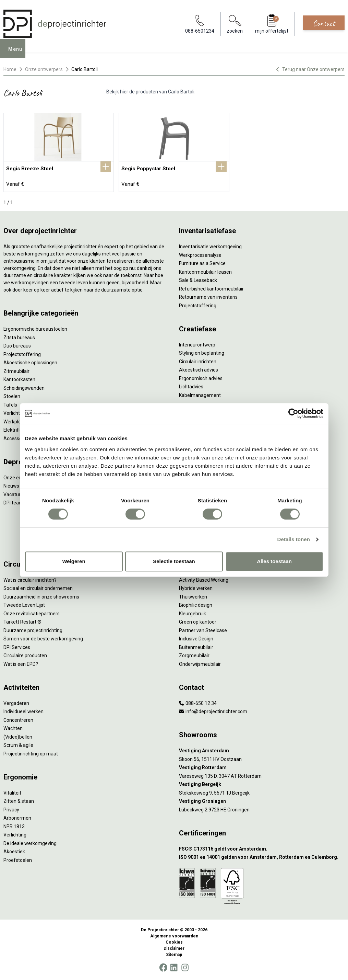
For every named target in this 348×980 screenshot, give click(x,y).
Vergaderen (16, 703)
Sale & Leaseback (198, 280)
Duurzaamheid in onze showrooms (41, 597)
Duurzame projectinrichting (33, 630)
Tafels (10, 405)
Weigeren (74, 561)
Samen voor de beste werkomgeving (43, 639)
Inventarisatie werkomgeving (210, 247)
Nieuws (11, 486)
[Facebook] (163, 968)
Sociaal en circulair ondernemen (38, 588)
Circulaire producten (25, 656)
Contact (324, 23)
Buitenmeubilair (196, 647)
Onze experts (18, 478)
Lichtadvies (191, 387)
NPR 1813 (14, 827)
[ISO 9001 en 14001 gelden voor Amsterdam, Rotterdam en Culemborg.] (262, 857)
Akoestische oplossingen (30, 363)
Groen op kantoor (198, 622)
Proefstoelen (18, 860)
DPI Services (17, 647)
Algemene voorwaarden (174, 936)
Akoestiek (14, 852)
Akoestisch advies (199, 370)
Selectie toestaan (174, 561)
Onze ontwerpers (44, 69)
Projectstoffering (22, 354)
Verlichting (15, 413)
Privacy (11, 810)
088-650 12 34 (198, 703)
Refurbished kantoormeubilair (211, 289)
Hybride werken (196, 588)
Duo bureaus (17, 346)
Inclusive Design (196, 639)
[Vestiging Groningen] (262, 801)
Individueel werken (23, 711)
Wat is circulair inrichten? (30, 580)
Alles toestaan (274, 561)
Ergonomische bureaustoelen (35, 329)
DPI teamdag (17, 503)
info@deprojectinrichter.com (213, 711)
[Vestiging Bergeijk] (262, 784)
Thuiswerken (193, 597)
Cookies (174, 942)
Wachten (13, 728)
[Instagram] (185, 968)
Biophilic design (196, 605)
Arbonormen (17, 818)
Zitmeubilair (16, 371)
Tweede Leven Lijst (24, 605)
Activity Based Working (204, 580)
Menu (17, 54)
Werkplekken (17, 422)
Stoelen (12, 396)
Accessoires (17, 438)
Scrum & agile (18, 745)
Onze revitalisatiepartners (32, 614)
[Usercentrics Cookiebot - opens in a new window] (293, 413)
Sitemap (174, 955)
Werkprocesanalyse (200, 255)
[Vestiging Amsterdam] (262, 751)
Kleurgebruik (193, 614)
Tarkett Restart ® (22, 622)
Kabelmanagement (200, 395)
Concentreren (18, 720)
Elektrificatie (17, 430)
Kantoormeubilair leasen (205, 272)
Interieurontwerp (197, 345)
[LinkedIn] (174, 968)
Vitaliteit (12, 793)
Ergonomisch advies (201, 378)
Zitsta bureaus (19, 338)
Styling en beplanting (202, 353)
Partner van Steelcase (203, 630)
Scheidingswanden (24, 388)
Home (10, 69)
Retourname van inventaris (208, 297)
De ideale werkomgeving (30, 843)
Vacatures (15, 494)
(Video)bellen (18, 737)
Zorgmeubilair (194, 656)
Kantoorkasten (19, 379)
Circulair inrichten (198, 362)
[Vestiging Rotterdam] (262, 768)
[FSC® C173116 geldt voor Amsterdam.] (262, 849)
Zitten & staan (19, 801)
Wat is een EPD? (21, 664)
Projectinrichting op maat (31, 754)
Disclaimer (174, 948)
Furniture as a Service (202, 263)
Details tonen (294, 539)
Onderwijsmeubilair (200, 664)
